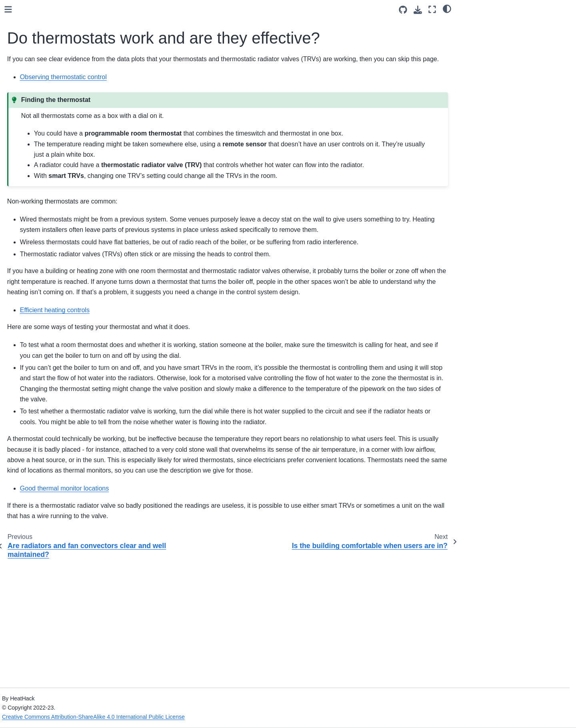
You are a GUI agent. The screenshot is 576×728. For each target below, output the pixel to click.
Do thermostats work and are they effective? (69, 392)
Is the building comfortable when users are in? (71, 414)
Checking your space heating (52, 303)
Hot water (36, 466)
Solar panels (39, 492)
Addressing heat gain (50, 263)
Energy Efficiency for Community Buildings (47, 182)
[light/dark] (447, 8)
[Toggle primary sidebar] (133, 9)
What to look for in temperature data (56, 509)
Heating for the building (53, 212)
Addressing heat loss (50, 250)
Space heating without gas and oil (57, 281)
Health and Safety (40, 101)
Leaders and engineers (46, 127)
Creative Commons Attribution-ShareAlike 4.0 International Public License (217, 717)
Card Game (32, 165)
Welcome (29, 76)
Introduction (32, 88)
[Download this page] (418, 10)
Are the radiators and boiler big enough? (69, 325)
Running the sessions (44, 140)
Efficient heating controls (55, 453)
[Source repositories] (403, 10)
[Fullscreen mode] (432, 9)
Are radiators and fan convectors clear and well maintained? (71, 369)
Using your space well (51, 238)
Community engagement (48, 152)
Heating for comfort (48, 199)
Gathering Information (45, 114)
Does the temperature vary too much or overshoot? (68, 436)
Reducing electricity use (54, 479)
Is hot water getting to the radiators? (62, 347)
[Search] (63, 56)
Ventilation (36, 225)
